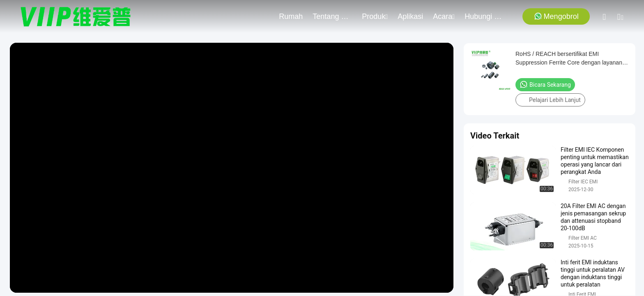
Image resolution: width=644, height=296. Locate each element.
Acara (444, 16)
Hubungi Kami (484, 16)
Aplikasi (410, 16)
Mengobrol (556, 16)
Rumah (291, 16)
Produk (375, 16)
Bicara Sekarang (545, 84)
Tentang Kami (332, 16)
